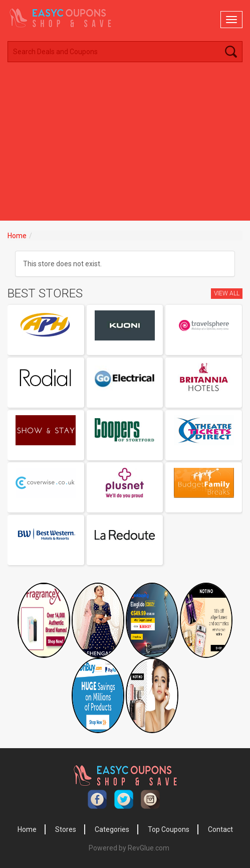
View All (227, 293)
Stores (66, 829)
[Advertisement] (125, 145)
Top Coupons (169, 829)
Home (17, 236)
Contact (220, 829)
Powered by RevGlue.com (129, 848)
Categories (112, 829)
